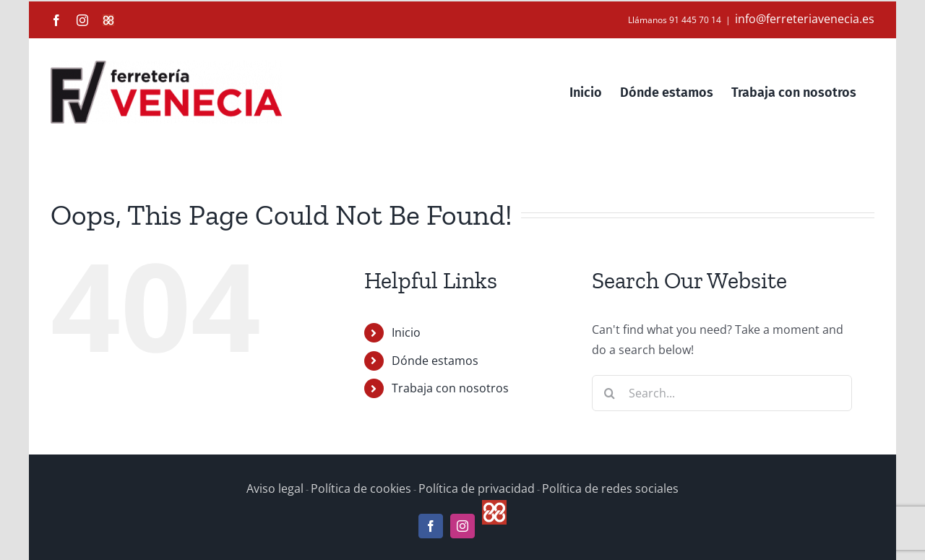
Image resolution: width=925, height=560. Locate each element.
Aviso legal (275, 488)
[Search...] (722, 393)
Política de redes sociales (610, 488)
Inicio (406, 332)
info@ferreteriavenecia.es (805, 19)
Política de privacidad (477, 488)
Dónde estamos (435, 361)
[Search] (610, 393)
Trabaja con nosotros (450, 388)
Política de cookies (361, 488)
